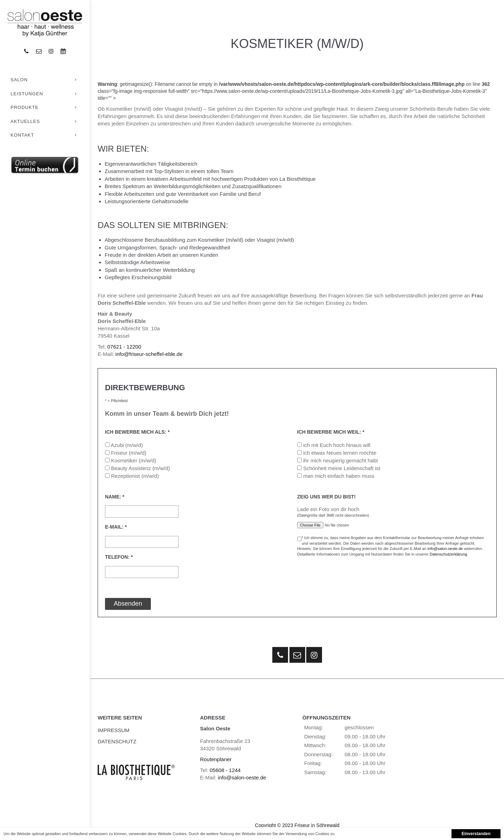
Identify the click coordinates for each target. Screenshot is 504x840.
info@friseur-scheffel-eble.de (149, 354)
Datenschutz (117, 741)
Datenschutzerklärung (448, 554)
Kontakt (45, 135)
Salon (45, 80)
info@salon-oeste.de (445, 549)
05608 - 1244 (225, 770)
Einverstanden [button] (476, 834)
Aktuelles (45, 122)
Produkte (45, 108)
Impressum (114, 730)
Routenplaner (216, 759)
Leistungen (45, 94)
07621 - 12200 (124, 347)
